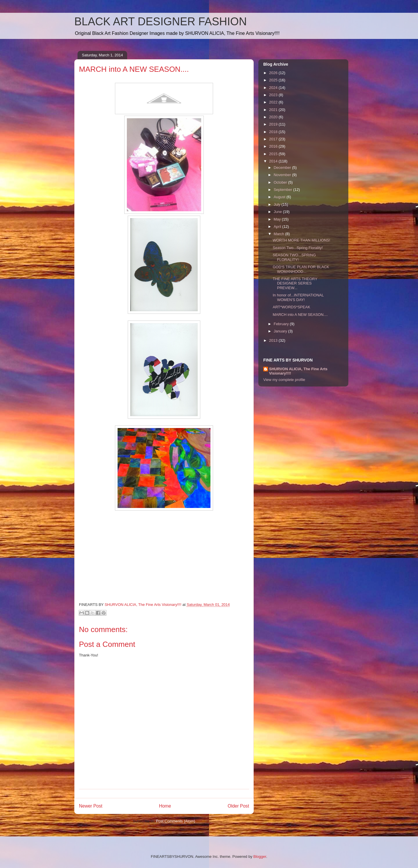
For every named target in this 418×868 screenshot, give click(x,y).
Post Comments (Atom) (175, 821)
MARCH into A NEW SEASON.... (300, 315)
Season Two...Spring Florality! (298, 248)
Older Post (238, 806)
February (282, 324)
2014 (274, 161)
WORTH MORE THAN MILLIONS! (301, 240)
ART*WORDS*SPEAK (291, 307)
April (278, 227)
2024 (274, 88)
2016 (274, 146)
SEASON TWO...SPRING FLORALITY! (294, 257)
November (283, 175)
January (281, 331)
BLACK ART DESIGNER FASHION (161, 22)
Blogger (260, 857)
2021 (274, 110)
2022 (274, 102)
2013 (274, 340)
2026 (274, 73)
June (278, 212)
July (278, 204)
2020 (274, 117)
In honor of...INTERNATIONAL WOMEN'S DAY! (298, 297)
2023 (274, 95)
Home (165, 806)
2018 (274, 132)
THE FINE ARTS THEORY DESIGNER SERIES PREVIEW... (295, 283)
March (280, 234)
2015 (274, 154)
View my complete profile (284, 380)
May (278, 219)
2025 (274, 80)
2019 (274, 124)
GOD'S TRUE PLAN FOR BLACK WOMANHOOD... (301, 269)
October (281, 182)
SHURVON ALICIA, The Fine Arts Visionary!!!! (298, 371)
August (280, 197)
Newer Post (91, 806)
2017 (274, 139)
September (283, 190)
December (283, 168)
